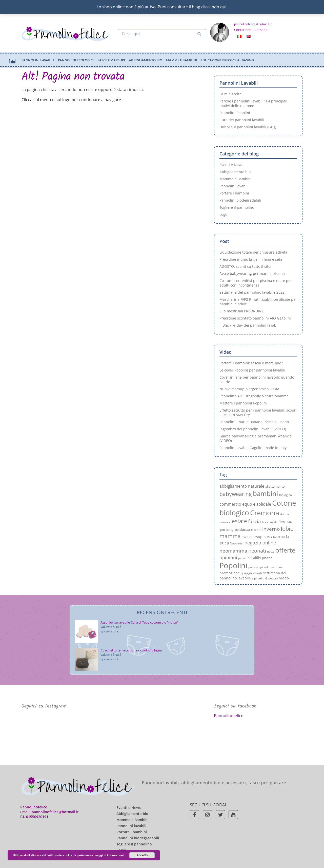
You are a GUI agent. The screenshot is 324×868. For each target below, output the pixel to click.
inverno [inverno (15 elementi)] (271, 529)
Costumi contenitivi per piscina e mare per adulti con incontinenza (256, 283)
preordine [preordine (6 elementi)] (276, 567)
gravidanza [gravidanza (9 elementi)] (241, 529)
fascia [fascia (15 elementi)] (255, 521)
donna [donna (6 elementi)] (285, 514)
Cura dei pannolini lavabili (242, 120)
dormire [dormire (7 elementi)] (225, 522)
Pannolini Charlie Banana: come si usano (254, 422)
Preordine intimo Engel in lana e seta (251, 259)
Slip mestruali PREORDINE (242, 311)
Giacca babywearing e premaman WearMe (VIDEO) (256, 438)
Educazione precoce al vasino (227, 60)
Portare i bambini (234, 193)
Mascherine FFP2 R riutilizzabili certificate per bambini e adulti (258, 302)
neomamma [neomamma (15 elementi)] (233, 551)
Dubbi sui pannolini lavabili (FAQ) (248, 127)
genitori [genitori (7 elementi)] (225, 529)
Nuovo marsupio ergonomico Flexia (249, 389)
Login (224, 214)
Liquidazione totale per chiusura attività (253, 252)
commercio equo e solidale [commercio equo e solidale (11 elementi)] (245, 504)
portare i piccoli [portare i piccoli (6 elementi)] (258, 567)
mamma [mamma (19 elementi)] (230, 536)
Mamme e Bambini (181, 60)
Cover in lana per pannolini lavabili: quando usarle (257, 379)
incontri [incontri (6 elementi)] (256, 530)
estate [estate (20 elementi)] (239, 521)
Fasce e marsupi (111, 60)
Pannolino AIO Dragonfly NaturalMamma (254, 396)
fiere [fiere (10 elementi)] (282, 522)
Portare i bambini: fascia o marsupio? (251, 363)
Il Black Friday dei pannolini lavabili (249, 325)
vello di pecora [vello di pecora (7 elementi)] (268, 578)
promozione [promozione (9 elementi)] (230, 573)
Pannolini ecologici (76, 60)
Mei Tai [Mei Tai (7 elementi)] (272, 537)
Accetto (142, 855)
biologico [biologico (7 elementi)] (286, 495)
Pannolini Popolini (235, 113)
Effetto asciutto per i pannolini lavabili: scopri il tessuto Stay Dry (258, 412)
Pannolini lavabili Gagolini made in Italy (253, 448)
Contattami (243, 30)
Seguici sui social (208, 805)
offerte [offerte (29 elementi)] (285, 550)
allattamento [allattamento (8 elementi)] (275, 486)
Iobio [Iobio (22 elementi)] (287, 529)
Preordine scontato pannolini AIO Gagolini (255, 318)
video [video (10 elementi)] (284, 578)
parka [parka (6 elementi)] (242, 558)
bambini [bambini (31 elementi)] (266, 493)
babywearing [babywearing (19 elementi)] (236, 494)
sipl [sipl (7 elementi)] (254, 578)
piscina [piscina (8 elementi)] (267, 558)
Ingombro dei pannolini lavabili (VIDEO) (253, 429)
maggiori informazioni (109, 855)
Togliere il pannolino (237, 207)
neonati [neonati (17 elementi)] (257, 551)
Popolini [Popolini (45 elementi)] (233, 565)
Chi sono (261, 30)
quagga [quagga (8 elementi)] (246, 573)
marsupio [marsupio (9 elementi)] (257, 537)
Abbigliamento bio (146, 60)
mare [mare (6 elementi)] (245, 537)
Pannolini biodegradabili (240, 200)
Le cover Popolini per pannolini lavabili (252, 370)
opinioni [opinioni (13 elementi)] (228, 557)
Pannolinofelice (229, 716)
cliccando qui (214, 7)
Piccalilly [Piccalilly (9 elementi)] (254, 558)
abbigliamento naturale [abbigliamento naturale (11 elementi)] (242, 486)
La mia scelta (230, 94)
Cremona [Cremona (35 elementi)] (265, 513)
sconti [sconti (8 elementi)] (257, 573)
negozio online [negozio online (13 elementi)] (260, 543)
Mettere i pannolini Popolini (243, 403)
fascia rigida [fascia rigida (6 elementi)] (270, 522)
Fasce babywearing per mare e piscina (252, 273)
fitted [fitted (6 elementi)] (291, 522)
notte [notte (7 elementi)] (271, 551)
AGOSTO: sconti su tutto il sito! (245, 266)
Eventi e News (231, 165)
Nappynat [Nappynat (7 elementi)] (237, 543)
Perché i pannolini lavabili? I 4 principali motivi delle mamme (253, 103)
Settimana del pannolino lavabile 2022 (252, 292)
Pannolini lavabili (38, 60)
